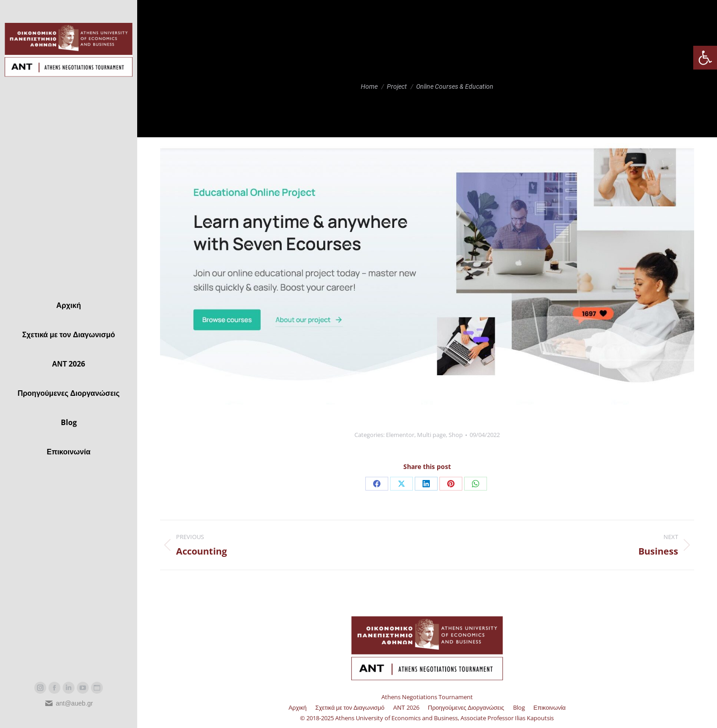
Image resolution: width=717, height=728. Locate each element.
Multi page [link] (431, 435)
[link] (705, 58)
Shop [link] (456, 435)
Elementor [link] (400, 435)
